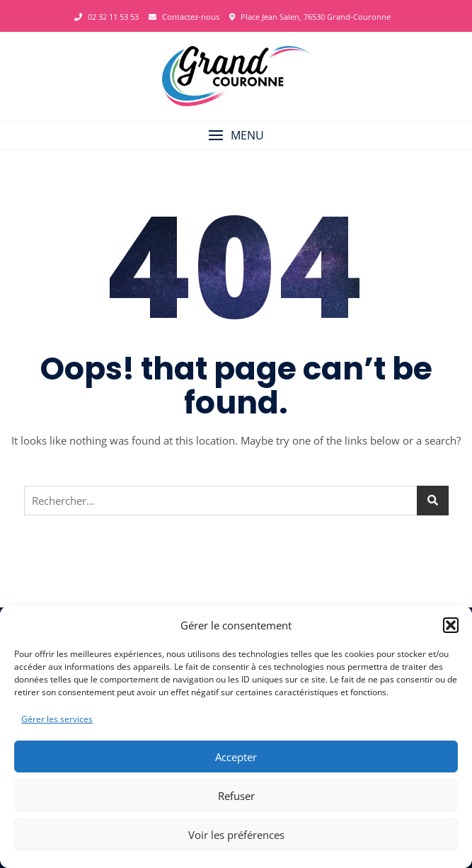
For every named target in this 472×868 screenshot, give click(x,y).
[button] (451, 625)
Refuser (236, 796)
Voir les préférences (236, 835)
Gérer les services (57, 719)
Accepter (236, 757)
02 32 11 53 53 (107, 17)
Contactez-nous (184, 17)
